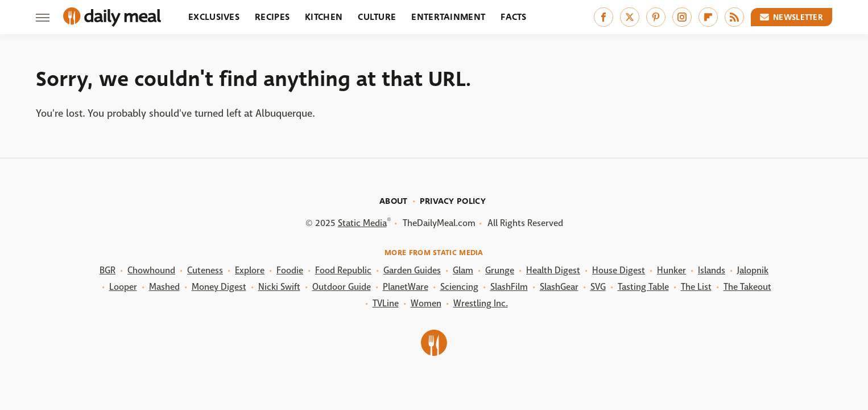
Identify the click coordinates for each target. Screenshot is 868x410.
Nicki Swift (279, 287)
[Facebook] (604, 17)
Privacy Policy (453, 201)
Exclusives (214, 17)
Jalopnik (753, 270)
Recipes (272, 17)
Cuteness (205, 270)
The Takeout (747, 287)
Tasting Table (643, 287)
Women (426, 303)
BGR (108, 270)
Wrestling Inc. (481, 303)
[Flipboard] (708, 17)
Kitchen (324, 17)
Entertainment (448, 17)
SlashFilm (509, 287)
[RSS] (734, 17)
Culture (377, 17)
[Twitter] (630, 17)
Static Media (362, 223)
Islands (712, 270)
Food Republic (343, 270)
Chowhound (151, 270)
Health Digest (553, 270)
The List (696, 287)
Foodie (290, 270)
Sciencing (459, 287)
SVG (598, 287)
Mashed (164, 287)
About (394, 201)
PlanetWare (406, 287)
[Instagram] (682, 17)
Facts (514, 17)
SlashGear (559, 287)
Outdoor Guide (342, 287)
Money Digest (219, 287)
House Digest (619, 270)
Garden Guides (412, 270)
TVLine (386, 303)
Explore (250, 270)
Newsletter (792, 17)
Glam (463, 270)
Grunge (500, 270)
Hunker (671, 270)
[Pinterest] (656, 17)
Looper (123, 287)
